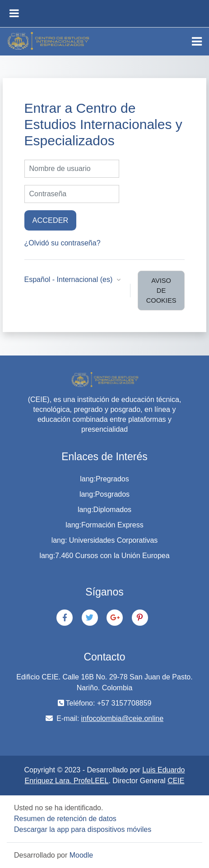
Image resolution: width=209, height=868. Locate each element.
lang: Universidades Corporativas (105, 540)
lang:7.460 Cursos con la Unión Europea (104, 556)
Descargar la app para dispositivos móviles (83, 829)
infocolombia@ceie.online (123, 718)
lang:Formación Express (104, 525)
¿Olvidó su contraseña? (63, 243)
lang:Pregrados (104, 479)
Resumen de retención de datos (65, 819)
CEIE (176, 781)
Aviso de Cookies (161, 291)
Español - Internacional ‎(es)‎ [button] (70, 279)
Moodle (81, 855)
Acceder (51, 220)
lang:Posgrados (104, 494)
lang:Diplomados (104, 510)
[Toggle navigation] (197, 42)
